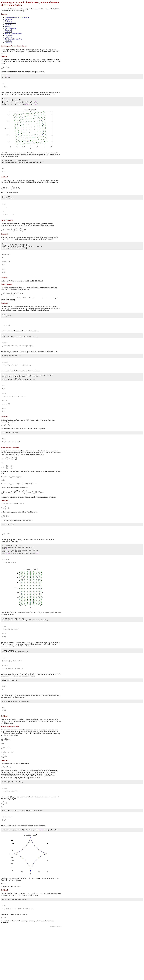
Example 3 (8, 30)
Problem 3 (8, 32)
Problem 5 (8, 43)
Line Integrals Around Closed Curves (17, 17)
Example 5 (8, 41)
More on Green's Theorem (13, 34)
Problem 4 (8, 37)
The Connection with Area (13, 39)
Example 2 (8, 25)
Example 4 (8, 35)
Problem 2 (8, 26)
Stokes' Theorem (10, 28)
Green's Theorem (10, 23)
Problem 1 (8, 21)
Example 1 (8, 19)
